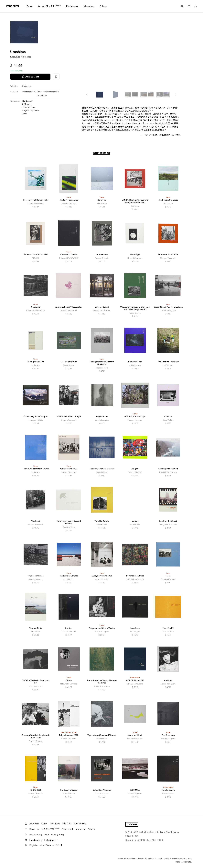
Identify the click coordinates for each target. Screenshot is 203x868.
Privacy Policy (58, 834)
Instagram (51, 840)
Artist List (67, 824)
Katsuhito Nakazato (21, 57)
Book (29, 6)
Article (44, 824)
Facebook (36, 840)
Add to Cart (30, 77)
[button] (176, 95)
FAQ (47, 834)
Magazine (89, 6)
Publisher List (80, 824)
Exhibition (55, 824)
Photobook (72, 6)
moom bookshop (13, 6)
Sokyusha (27, 86)
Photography (28, 92)
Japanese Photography (48, 92)
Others (103, 6)
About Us (34, 824)
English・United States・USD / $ (46, 845)
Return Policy (36, 834)
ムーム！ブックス (49, 6)
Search (182, 6)
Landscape (42, 95)
